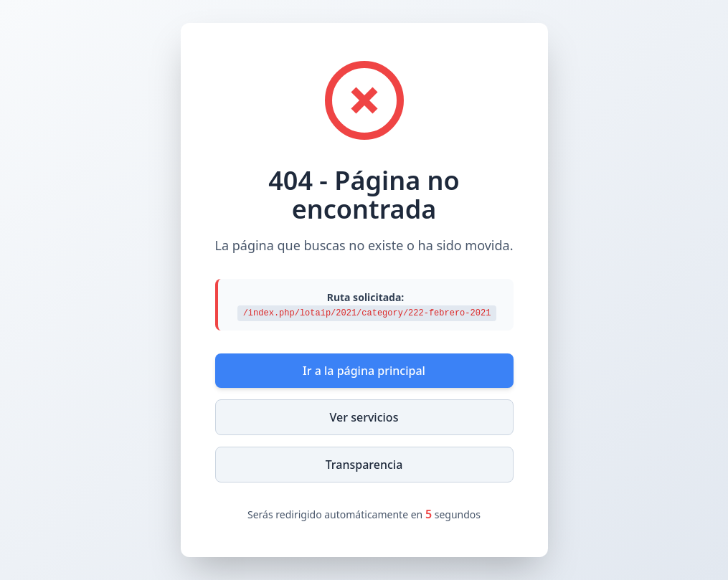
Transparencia (364, 465)
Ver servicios (364, 417)
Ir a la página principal (364, 371)
